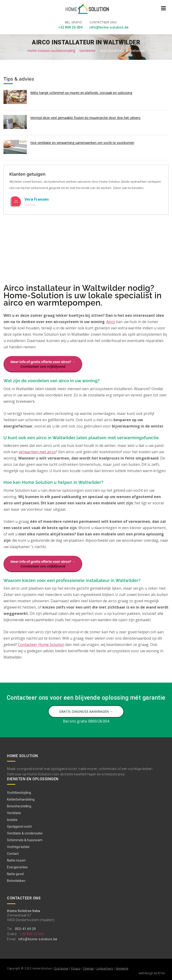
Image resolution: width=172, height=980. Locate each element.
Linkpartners (105, 968)
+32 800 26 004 (70, 27)
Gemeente (87, 50)
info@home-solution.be (109, 27)
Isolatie (12, 819)
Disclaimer (61, 968)
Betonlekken (16, 880)
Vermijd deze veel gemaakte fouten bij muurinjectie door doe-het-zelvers (85, 117)
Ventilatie (14, 813)
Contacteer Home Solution (41, 644)
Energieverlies (17, 867)
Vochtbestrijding (19, 792)
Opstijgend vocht (19, 826)
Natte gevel (15, 873)
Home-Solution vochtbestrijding (51, 50)
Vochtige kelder (18, 846)
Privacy (76, 968)
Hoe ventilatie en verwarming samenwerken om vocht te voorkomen (82, 142)
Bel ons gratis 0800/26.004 (86, 721)
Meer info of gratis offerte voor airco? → (43, 363)
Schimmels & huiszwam (25, 840)
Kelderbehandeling (21, 799)
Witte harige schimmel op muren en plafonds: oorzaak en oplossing (81, 92)
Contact (13, 853)
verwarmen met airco (37, 451)
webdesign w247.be (152, 973)
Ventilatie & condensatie (25, 833)
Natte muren (16, 860)
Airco (111, 321)
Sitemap (88, 968)
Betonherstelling (19, 806)
